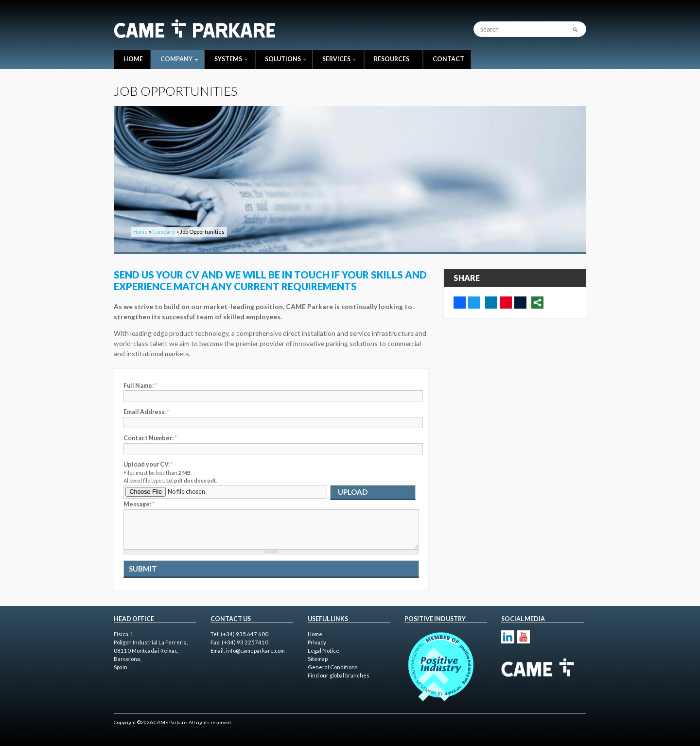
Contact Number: (150, 438)
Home (133, 59)
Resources (392, 59)
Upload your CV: (148, 464)
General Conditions (333, 667)
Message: (139, 504)
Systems (231, 59)
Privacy (317, 642)
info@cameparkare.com (255, 651)
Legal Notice (324, 651)
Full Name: (140, 386)
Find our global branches (339, 675)
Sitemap (318, 659)
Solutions (286, 59)
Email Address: (146, 412)
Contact (448, 59)
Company (179, 59)
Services (339, 59)
